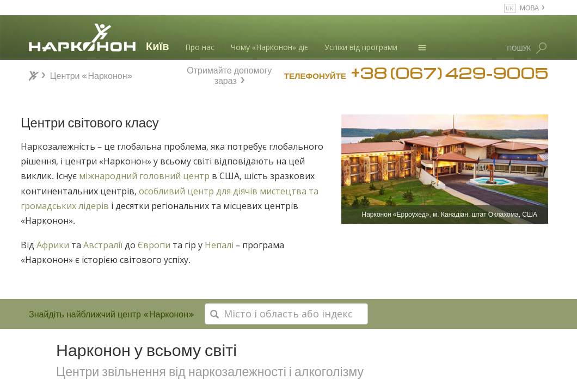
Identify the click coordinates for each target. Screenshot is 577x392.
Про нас (200, 47)
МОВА (529, 7)
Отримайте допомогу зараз (229, 74)
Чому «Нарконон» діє (269, 47)
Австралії (104, 245)
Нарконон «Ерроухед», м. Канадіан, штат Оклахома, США (450, 215)
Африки (52, 245)
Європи (154, 245)
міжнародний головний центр (144, 176)
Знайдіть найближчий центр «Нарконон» (112, 313)
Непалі (219, 245)
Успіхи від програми (361, 47)
